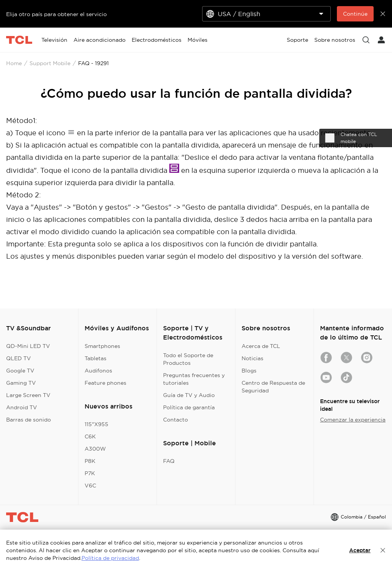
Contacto (176, 420)
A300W (95, 449)
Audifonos (98, 371)
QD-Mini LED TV (28, 346)
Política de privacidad (110, 558)
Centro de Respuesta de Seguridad (273, 387)
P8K (90, 461)
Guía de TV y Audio (189, 395)
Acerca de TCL (261, 346)
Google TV (20, 371)
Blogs (249, 371)
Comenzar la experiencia (353, 420)
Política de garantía (189, 407)
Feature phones (105, 383)
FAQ (169, 461)
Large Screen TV (28, 395)
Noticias (252, 358)
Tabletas (96, 358)
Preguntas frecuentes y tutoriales (194, 379)
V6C (90, 486)
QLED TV (19, 358)
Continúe (355, 14)
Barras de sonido (29, 420)
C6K (90, 436)
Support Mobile (50, 63)
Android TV (22, 407)
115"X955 (96, 424)
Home (14, 63)
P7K (90, 473)
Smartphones (102, 346)
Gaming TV (21, 383)
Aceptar (360, 550)
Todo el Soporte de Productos (188, 359)
